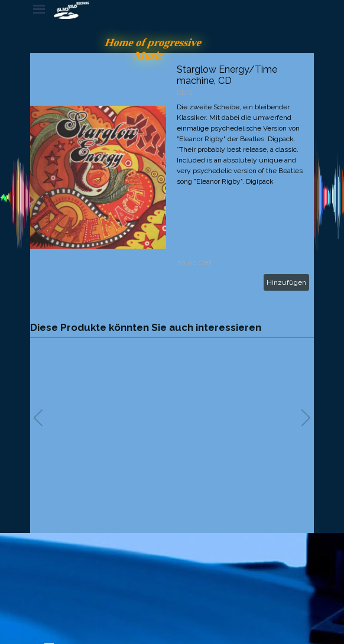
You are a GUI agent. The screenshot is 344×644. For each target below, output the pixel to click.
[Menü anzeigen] (39, 9)
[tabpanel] (134, 581)
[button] (306, 418)
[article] (172, 177)
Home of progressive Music (155, 49)
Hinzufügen (286, 282)
